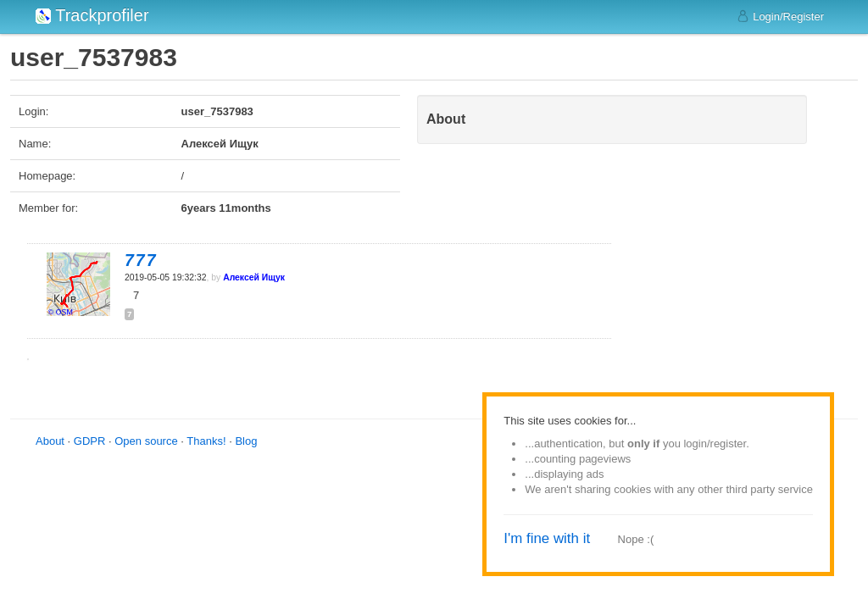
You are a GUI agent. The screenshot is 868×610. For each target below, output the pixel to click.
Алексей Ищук (254, 277)
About (50, 441)
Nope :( (636, 539)
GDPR (90, 441)
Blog (246, 441)
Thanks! (206, 441)
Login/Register (780, 16)
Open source (146, 441)
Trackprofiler (92, 15)
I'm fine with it (547, 538)
